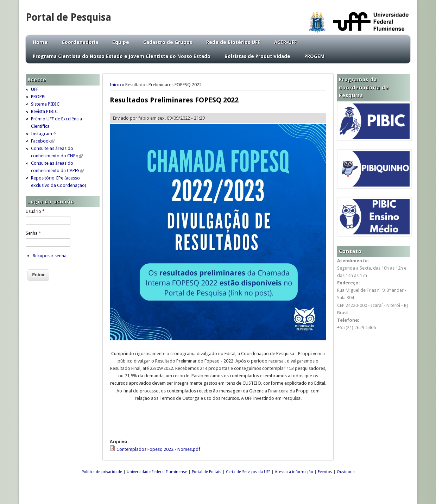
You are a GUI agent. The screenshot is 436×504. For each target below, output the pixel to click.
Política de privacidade (102, 472)
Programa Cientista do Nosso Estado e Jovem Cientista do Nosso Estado (122, 56)
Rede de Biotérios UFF (233, 42)
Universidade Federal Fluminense (157, 472)
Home (40, 42)
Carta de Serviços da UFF (248, 472)
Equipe (121, 42)
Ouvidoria (346, 472)
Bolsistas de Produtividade (257, 56)
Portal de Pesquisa (68, 17)
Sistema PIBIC (45, 104)
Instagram (44, 134)
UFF (35, 89)
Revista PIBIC (44, 111)
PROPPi (38, 97)
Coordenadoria (80, 42)
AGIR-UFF (285, 42)
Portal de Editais (207, 472)
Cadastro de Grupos (168, 42)
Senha (33, 233)
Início (115, 85)
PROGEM (314, 56)
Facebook (43, 141)
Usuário (35, 212)
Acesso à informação (294, 472)
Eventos (325, 472)
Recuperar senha (50, 256)
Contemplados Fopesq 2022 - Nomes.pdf (158, 449)
